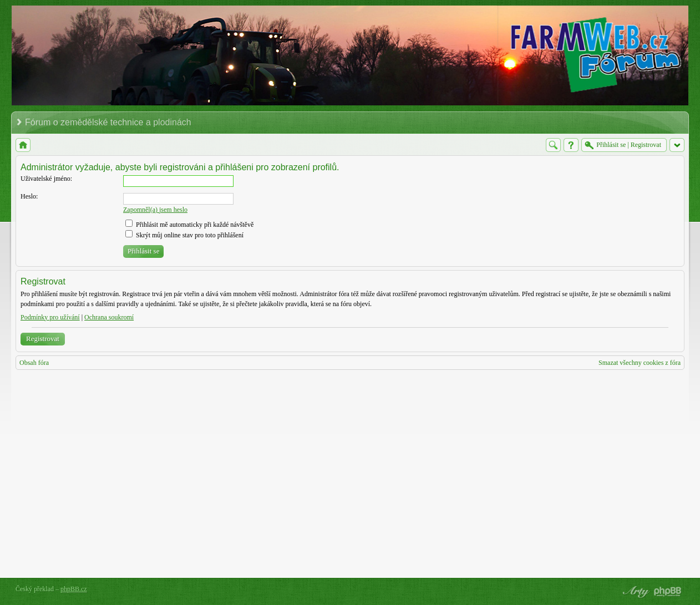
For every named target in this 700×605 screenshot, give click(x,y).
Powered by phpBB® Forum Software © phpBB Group (668, 592)
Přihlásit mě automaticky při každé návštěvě (189, 225)
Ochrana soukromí (109, 317)
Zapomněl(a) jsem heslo (155, 210)
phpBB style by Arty (635, 592)
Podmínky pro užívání (50, 317)
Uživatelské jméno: (46, 179)
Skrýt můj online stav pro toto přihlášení (184, 235)
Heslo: (29, 196)
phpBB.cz (74, 589)
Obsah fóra (34, 363)
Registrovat (43, 339)
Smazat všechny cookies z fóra (640, 363)
